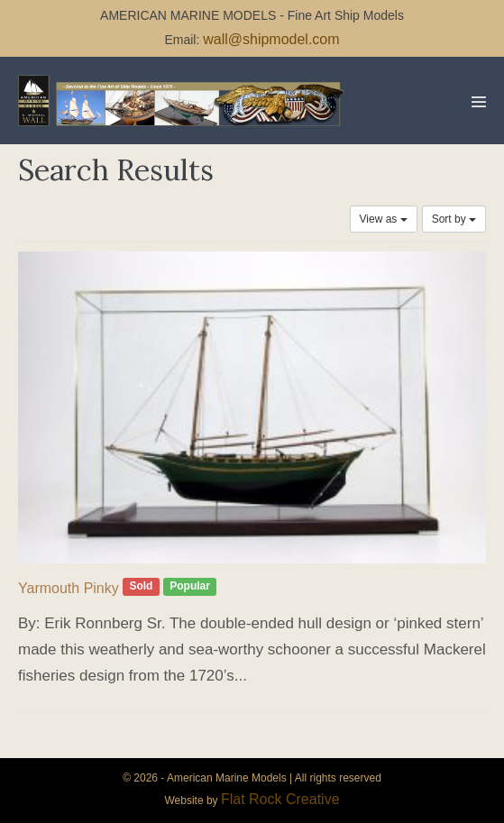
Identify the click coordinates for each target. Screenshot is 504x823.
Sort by (454, 219)
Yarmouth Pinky (69, 588)
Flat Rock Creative (280, 799)
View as (384, 219)
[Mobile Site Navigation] (479, 102)
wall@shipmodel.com (271, 39)
